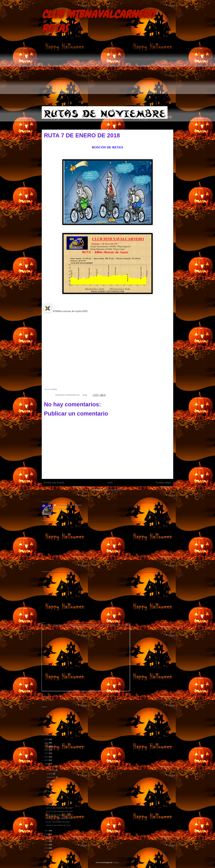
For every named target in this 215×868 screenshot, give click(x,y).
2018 (47, 764)
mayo (49, 791)
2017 (47, 831)
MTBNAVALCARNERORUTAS (69, 505)
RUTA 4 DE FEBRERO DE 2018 (59, 808)
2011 (47, 851)
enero (49, 805)
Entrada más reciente (54, 483)
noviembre (51, 770)
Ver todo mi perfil (61, 509)
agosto (49, 781)
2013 (47, 845)
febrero (50, 802)
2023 (47, 746)
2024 (47, 743)
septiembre (51, 777)
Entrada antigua (164, 483)
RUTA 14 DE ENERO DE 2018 (58, 825)
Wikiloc (55, 389)
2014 (47, 841)
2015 (47, 838)
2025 (47, 739)
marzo (49, 798)
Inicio (110, 483)
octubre (50, 774)
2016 (47, 834)
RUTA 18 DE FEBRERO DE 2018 (59, 815)
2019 (47, 760)
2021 (47, 753)
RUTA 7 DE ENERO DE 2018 (58, 822)
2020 (47, 757)
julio (48, 784)
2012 (47, 848)
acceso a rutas (47, 701)
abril (48, 795)
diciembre (51, 767)
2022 (47, 750)
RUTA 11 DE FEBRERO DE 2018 (59, 812)
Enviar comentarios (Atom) (113, 490)
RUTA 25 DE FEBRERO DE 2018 (59, 818)
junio (49, 788)
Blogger (116, 862)
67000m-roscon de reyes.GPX (70, 311)
